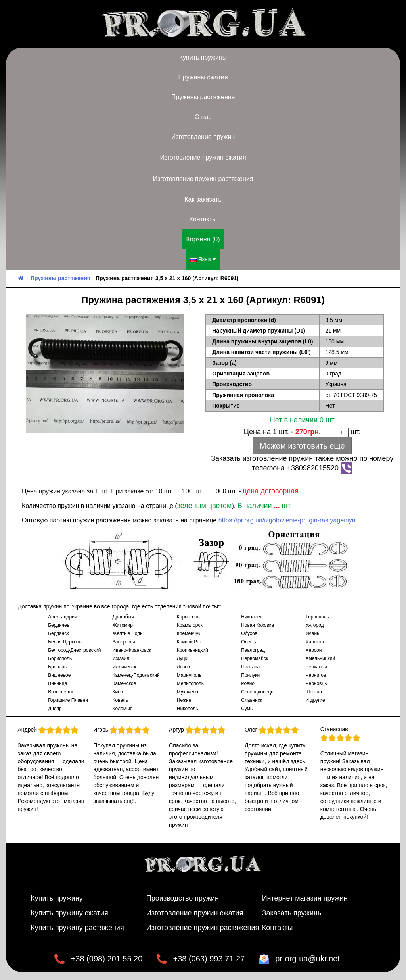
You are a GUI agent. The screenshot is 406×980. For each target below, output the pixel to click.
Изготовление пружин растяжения (203, 179)
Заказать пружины (292, 913)
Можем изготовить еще (302, 446)
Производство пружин (183, 898)
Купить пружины (203, 57)
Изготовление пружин (203, 137)
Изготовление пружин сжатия (203, 157)
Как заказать (203, 199)
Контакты (203, 219)
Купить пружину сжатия (69, 913)
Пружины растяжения (203, 97)
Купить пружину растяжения (77, 928)
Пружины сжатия (203, 77)
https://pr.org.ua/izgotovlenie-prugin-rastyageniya (287, 520)
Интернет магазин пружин (305, 898)
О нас (203, 117)
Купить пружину (57, 898)
